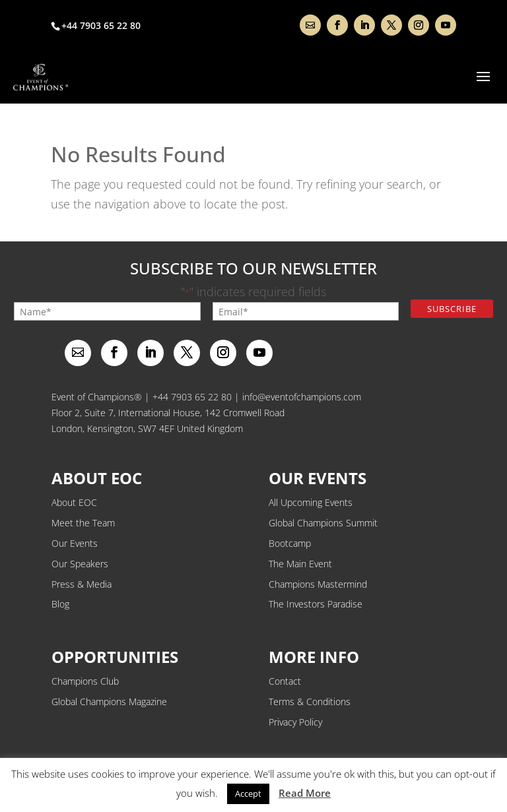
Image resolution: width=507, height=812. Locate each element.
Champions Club (85, 681)
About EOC (74, 502)
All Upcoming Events (311, 502)
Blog (60, 604)
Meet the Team (83, 523)
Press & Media (82, 584)
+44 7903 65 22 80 (192, 397)
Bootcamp (290, 543)
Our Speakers (80, 564)
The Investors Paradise (316, 604)
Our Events (75, 543)
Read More (305, 793)
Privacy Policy (295, 722)
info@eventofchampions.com (302, 397)
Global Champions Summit (323, 523)
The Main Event (300, 564)
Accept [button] (248, 794)
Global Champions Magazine (109, 702)
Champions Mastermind (318, 584)
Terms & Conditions (310, 702)
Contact (285, 681)
